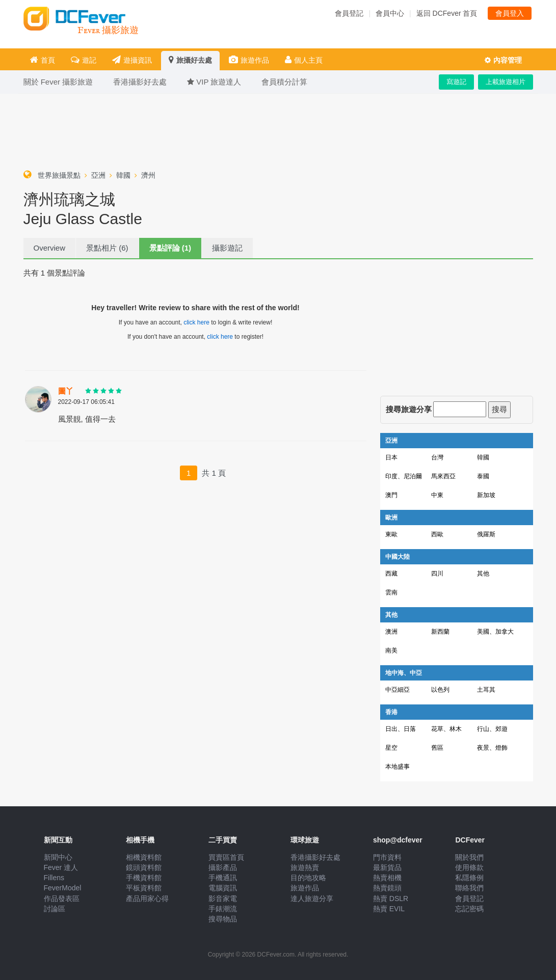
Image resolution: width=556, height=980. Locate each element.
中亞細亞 (398, 690)
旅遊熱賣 (305, 867)
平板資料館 (144, 888)
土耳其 (486, 690)
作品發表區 (62, 899)
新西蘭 (440, 632)
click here (196, 322)
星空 (391, 748)
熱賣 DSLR (391, 899)
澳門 (391, 495)
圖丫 (66, 391)
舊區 (437, 748)
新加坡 (486, 495)
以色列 (440, 690)
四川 (437, 574)
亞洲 (98, 175)
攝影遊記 (227, 248)
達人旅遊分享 (312, 899)
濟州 (148, 175)
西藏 (391, 574)
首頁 (43, 60)
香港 (391, 712)
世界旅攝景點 (59, 175)
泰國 (483, 476)
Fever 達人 (61, 867)
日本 (391, 457)
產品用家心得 (147, 899)
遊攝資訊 (132, 60)
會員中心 (390, 13)
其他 (483, 574)
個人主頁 (304, 60)
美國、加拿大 (495, 632)
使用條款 (469, 867)
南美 (391, 650)
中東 (437, 495)
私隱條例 (469, 878)
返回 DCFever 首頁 (447, 13)
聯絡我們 (469, 888)
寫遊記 (456, 82)
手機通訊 (223, 878)
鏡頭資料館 (144, 867)
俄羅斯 (486, 534)
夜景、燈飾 (492, 748)
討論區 (55, 909)
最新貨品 (387, 867)
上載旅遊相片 (506, 82)
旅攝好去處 (190, 60)
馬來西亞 (443, 476)
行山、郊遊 (492, 729)
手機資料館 (144, 878)
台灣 (437, 457)
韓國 (123, 175)
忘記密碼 (469, 909)
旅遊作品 (249, 60)
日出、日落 (401, 729)
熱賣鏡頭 (387, 888)
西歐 (437, 534)
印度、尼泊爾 (404, 476)
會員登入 (510, 13)
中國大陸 (398, 557)
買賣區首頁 (226, 857)
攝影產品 (223, 867)
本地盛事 (398, 767)
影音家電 (223, 899)
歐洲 (391, 518)
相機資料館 (144, 857)
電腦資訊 (223, 888)
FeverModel (63, 888)
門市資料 (387, 857)
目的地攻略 (308, 878)
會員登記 (349, 13)
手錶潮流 (223, 909)
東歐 (391, 534)
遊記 (84, 60)
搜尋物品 (223, 919)
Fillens (54, 878)
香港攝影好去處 (315, 857)
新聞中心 (58, 857)
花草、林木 (446, 729)
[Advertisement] (278, 129)
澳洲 (391, 632)
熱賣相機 (387, 878)
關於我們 (469, 857)
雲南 (391, 592)
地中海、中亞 (404, 673)
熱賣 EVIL (389, 909)
